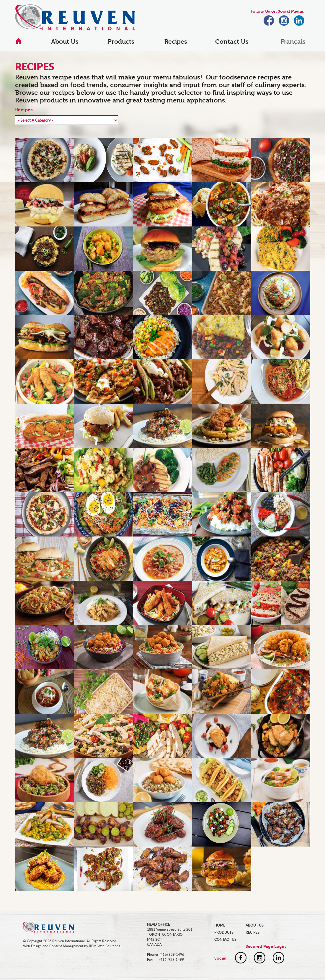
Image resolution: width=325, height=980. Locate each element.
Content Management (66, 946)
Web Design (32, 946)
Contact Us (232, 42)
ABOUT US (255, 925)
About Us (65, 42)
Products (121, 42)
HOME (220, 925)
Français (293, 42)
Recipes (176, 42)
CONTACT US (225, 939)
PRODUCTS (224, 932)
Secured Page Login (266, 946)
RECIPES (253, 932)
